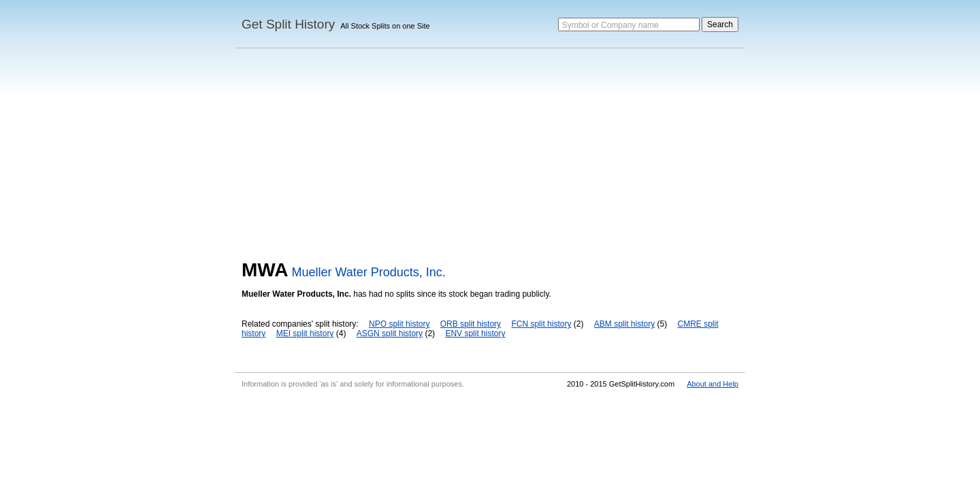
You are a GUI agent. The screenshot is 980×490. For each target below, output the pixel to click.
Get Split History (288, 24)
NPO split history (399, 324)
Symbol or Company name (610, 25)
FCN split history (541, 324)
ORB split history (471, 324)
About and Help (713, 384)
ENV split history (475, 333)
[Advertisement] (490, 157)
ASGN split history (390, 333)
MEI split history (305, 333)
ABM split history (624, 324)
